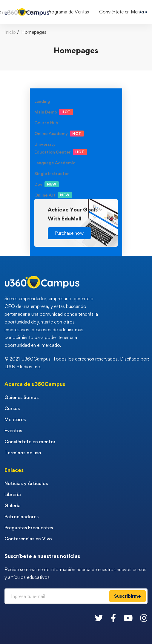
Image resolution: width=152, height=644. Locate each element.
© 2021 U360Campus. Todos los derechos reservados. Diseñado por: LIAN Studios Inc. (77, 363)
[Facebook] (113, 618)
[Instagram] (144, 618)
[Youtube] (128, 618)
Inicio (10, 32)
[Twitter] (99, 618)
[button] (69, 233)
